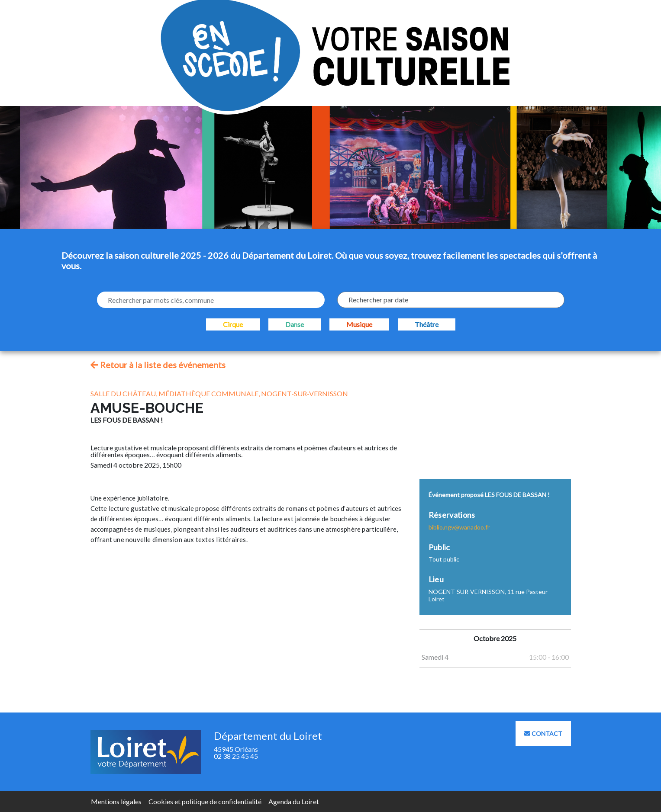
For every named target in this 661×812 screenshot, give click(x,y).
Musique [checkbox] (359, 324)
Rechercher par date (378, 300)
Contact (543, 733)
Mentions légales (116, 801)
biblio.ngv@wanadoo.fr (459, 527)
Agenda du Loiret (294, 801)
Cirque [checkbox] (233, 324)
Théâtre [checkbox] (427, 324)
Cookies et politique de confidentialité (205, 801)
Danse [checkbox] (295, 324)
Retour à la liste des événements (158, 365)
